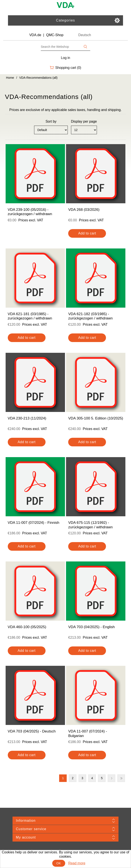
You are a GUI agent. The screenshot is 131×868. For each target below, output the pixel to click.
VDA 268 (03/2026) (84, 210)
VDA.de (35, 35)
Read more (77, 863)
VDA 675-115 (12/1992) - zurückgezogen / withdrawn (90, 525)
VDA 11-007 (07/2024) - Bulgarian (88, 733)
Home (10, 78)
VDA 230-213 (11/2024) (27, 418)
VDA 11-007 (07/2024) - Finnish (34, 523)
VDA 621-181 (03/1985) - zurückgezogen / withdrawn (30, 316)
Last (121, 778)
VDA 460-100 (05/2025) (27, 627)
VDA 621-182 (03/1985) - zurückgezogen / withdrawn (90, 316)
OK (59, 863)
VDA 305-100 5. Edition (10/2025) (96, 418)
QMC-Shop (55, 35)
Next (111, 778)
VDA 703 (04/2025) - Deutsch (32, 731)
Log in (65, 58)
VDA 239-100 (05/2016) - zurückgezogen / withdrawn (30, 212)
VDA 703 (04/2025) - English (91, 627)
